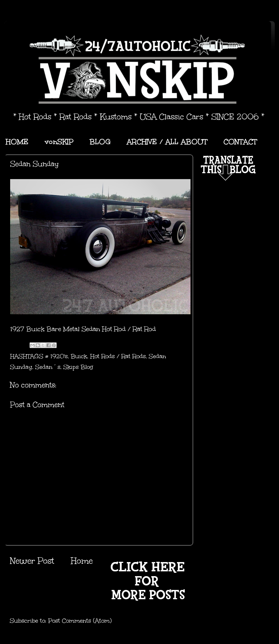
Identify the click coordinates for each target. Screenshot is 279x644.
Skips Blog (78, 367)
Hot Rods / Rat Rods (118, 356)
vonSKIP (59, 142)
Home (82, 561)
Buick (79, 356)
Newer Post (32, 561)
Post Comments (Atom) (80, 621)
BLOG (100, 142)
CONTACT (240, 142)
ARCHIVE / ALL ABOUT (167, 142)
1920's (59, 356)
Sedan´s (48, 367)
